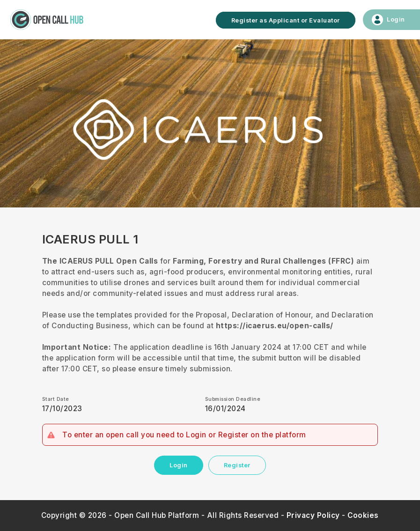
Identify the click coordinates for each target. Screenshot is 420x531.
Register (237, 465)
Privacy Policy (313, 515)
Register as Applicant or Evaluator (286, 20)
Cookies (363, 515)
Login (179, 465)
